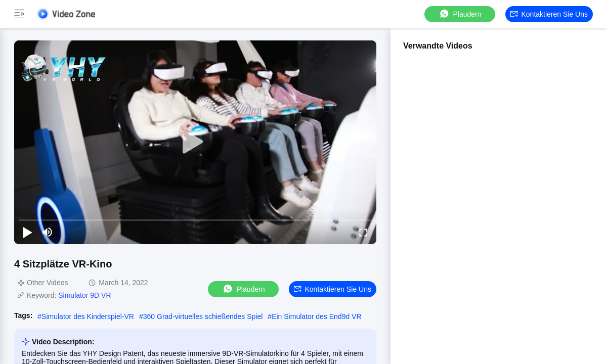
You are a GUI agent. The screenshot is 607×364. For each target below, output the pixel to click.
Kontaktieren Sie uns (549, 14)
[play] (195, 142)
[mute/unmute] (48, 232)
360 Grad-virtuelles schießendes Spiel (203, 316)
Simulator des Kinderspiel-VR (88, 316)
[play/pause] (27, 232)
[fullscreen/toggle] (363, 232)
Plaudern (460, 14)
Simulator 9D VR (84, 295)
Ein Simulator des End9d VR (316, 316)
